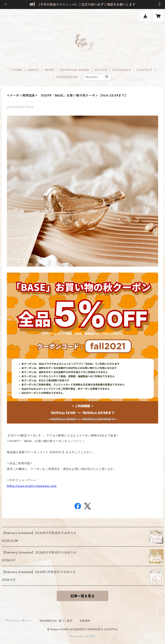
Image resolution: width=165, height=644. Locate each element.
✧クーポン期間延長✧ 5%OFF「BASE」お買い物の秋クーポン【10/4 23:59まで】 (67, 95)
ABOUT (34, 70)
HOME (17, 70)
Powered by (83, 636)
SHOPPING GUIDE (74, 70)
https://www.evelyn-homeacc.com (32, 486)
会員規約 (85, 621)
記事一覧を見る (82, 596)
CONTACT (144, 70)
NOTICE (101, 70)
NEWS (50, 70)
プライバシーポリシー (19, 621)
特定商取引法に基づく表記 (56, 621)
